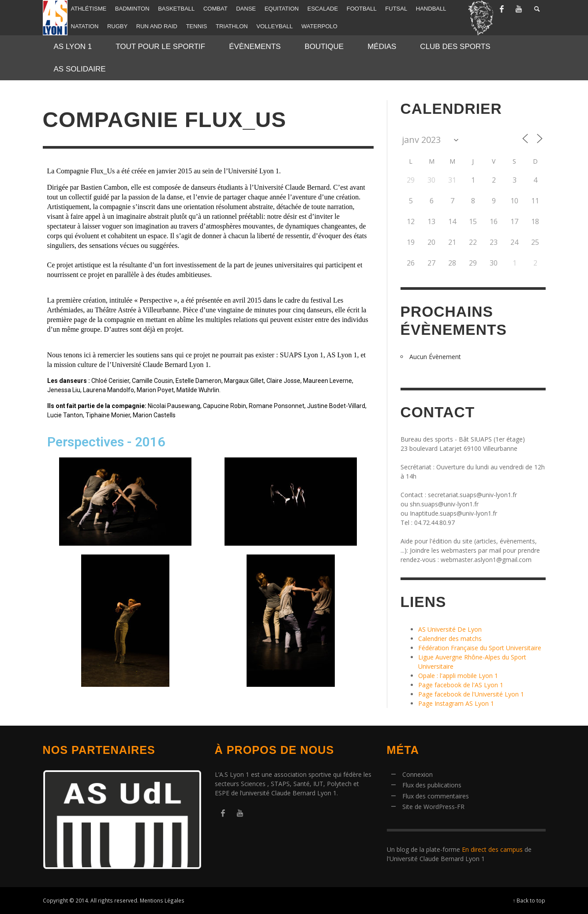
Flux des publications (432, 785)
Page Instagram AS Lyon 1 (456, 703)
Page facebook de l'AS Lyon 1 (461, 685)
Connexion (418, 774)
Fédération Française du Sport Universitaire (480, 648)
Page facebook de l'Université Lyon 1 (471, 694)
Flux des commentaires (436, 796)
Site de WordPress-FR (433, 807)
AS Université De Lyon (450, 629)
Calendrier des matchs (450, 639)
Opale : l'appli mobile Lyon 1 (458, 676)
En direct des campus (492, 849)
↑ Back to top (529, 900)
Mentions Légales (162, 900)
